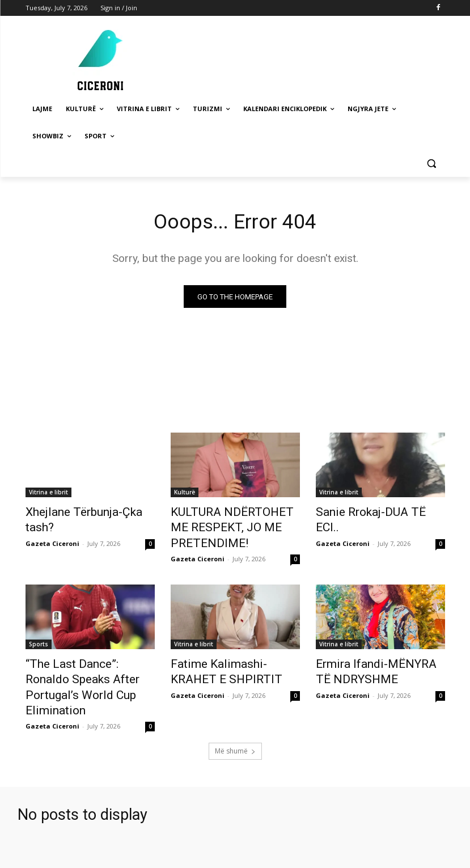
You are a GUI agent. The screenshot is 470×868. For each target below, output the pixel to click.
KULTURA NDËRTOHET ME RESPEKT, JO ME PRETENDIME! (235, 519)
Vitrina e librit (48, 494)
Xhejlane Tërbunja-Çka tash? (86, 513)
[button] (432, 164)
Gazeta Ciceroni (52, 527)
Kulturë (185, 494)
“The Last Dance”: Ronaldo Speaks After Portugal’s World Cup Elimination (89, 656)
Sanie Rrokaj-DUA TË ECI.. (370, 513)
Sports (39, 625)
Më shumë (235, 708)
